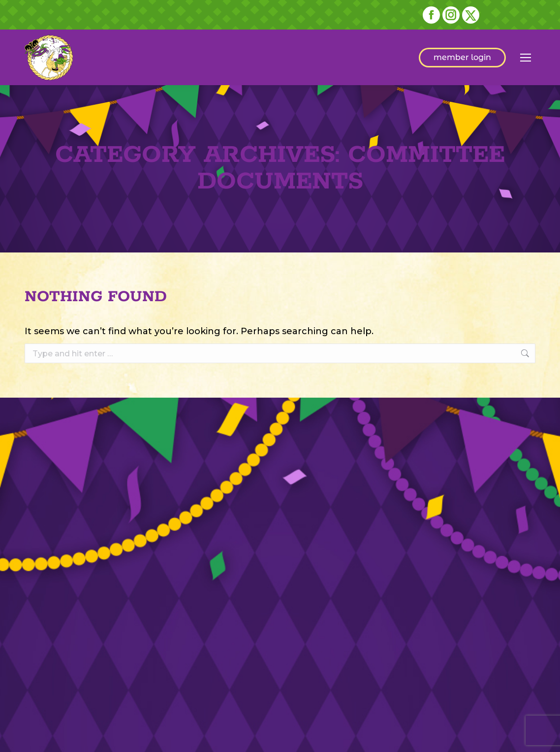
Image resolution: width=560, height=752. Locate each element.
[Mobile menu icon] (526, 58)
